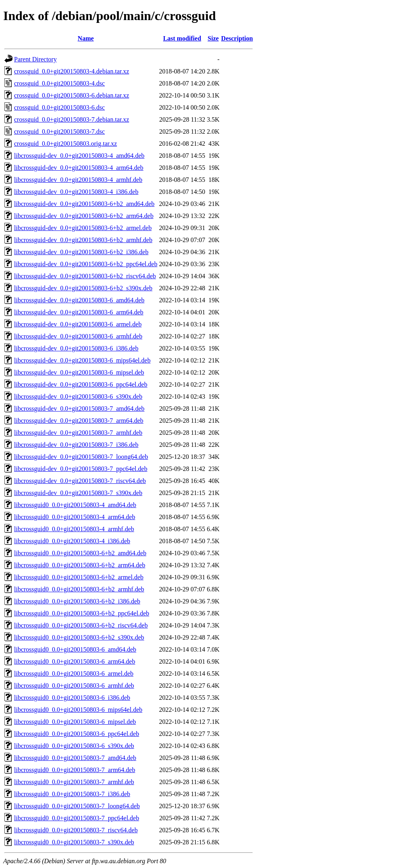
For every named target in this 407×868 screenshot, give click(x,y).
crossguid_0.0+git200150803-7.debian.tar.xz (72, 119)
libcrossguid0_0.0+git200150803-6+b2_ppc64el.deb (82, 613)
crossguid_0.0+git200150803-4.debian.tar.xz (72, 71)
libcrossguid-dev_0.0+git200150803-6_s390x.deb (78, 396)
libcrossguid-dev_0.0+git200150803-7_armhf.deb (78, 433)
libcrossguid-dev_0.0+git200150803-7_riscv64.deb (80, 481)
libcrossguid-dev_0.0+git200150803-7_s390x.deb (78, 493)
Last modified (182, 38)
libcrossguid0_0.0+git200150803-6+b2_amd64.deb (80, 553)
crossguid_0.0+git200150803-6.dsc (59, 107)
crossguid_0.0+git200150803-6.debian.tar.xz (72, 95)
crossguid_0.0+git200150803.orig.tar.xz (65, 144)
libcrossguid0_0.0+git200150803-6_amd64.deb (75, 649)
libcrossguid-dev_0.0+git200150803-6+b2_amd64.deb (84, 204)
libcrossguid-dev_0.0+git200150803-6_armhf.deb (78, 336)
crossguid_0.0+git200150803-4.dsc (59, 83)
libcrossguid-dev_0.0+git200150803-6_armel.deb (78, 324)
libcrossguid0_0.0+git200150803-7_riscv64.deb (76, 830)
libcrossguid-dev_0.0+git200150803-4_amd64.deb (79, 156)
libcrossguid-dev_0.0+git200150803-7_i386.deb (76, 445)
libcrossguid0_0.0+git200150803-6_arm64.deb (75, 661)
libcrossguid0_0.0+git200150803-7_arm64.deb (75, 770)
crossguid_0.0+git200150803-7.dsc (59, 131)
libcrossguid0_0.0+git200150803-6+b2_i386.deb (77, 601)
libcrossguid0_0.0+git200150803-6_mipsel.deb (75, 722)
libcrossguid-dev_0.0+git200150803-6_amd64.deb (79, 300)
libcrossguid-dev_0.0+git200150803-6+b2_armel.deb (83, 228)
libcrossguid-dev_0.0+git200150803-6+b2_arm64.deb (84, 216)
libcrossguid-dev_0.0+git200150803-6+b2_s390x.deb (83, 288)
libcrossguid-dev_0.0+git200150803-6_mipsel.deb (79, 372)
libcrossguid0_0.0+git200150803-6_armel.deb (74, 673)
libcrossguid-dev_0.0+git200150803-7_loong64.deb (81, 457)
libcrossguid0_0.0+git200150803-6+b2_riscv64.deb (81, 625)
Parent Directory (35, 59)
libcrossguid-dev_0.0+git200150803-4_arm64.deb (79, 168)
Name (86, 38)
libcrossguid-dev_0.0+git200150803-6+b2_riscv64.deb (85, 276)
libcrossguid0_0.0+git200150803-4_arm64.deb (75, 517)
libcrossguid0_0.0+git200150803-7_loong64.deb (77, 806)
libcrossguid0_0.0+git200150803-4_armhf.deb (74, 529)
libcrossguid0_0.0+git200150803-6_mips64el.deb (78, 710)
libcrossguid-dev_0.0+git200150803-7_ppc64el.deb (81, 469)
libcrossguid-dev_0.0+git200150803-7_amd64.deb (79, 409)
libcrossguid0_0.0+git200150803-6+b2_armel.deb (79, 577)
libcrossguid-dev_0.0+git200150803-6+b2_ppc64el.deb (86, 264)
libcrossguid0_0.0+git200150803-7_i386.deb (72, 794)
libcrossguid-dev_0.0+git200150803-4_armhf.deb (78, 180)
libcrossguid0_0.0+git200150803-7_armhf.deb (74, 782)
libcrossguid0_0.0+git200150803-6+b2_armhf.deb (79, 589)
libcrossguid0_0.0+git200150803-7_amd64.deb (75, 758)
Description (237, 38)
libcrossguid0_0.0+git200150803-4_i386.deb (72, 541)
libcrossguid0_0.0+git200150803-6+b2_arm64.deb (80, 565)
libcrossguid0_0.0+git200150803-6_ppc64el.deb (77, 734)
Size (213, 38)
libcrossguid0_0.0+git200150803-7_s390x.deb (74, 842)
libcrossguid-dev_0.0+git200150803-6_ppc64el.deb (81, 384)
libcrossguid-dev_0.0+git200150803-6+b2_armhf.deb (83, 240)
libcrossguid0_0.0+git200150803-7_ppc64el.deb (77, 818)
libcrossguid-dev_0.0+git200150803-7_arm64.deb (79, 421)
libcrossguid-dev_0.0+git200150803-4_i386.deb (76, 192)
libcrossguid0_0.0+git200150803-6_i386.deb (72, 698)
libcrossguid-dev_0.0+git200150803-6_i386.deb (76, 348)
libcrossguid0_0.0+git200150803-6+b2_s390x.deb (79, 637)
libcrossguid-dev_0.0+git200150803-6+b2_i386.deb (81, 252)
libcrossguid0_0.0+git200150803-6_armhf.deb (74, 686)
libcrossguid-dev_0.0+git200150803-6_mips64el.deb (82, 360)
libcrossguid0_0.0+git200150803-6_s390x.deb (74, 746)
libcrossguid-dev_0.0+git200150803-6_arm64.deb (79, 312)
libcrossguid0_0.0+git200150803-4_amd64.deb (75, 505)
